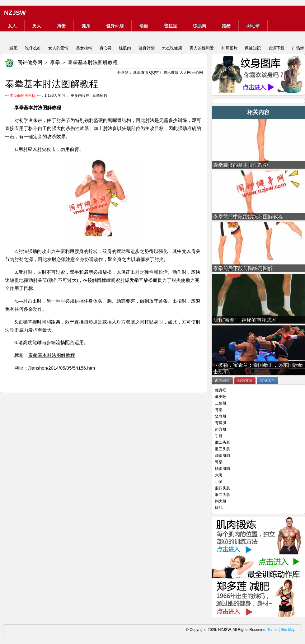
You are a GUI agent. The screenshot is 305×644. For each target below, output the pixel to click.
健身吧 (221, 390)
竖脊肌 (221, 416)
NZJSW (15, 13)
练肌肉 (199, 26)
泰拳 (55, 62)
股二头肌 (223, 495)
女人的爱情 (58, 48)
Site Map (288, 630)
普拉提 (171, 26)
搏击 (61, 26)
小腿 (219, 482)
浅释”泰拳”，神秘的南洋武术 (245, 320)
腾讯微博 (171, 72)
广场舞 (298, 48)
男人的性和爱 (202, 48)
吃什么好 (33, 48)
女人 (12, 26)
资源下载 (276, 48)
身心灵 (106, 48)
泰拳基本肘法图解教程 (52, 355)
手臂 (219, 436)
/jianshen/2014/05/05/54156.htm (62, 368)
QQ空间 (156, 72)
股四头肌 (223, 488)
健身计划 (115, 26)
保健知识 (253, 48)
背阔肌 (221, 423)
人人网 (185, 72)
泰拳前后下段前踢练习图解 (243, 268)
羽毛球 (253, 26)
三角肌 (221, 403)
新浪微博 (141, 72)
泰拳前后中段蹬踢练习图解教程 (248, 217)
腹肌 (219, 508)
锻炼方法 (245, 380)
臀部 (219, 462)
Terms (272, 630)
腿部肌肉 (223, 469)
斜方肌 (221, 429)
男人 (37, 26)
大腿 (219, 475)
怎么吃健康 (172, 48)
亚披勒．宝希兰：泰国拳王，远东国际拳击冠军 (258, 368)
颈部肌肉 (223, 455)
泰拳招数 (100, 96)
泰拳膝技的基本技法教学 (241, 165)
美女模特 (84, 48)
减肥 (13, 48)
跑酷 (226, 26)
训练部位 (222, 380)
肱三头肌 (223, 449)
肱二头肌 (223, 442)
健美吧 (221, 397)
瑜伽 (144, 26)
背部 (219, 410)
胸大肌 (221, 501)
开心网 (197, 72)
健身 (86, 26)
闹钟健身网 (30, 62)
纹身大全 (268, 380)
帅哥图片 (229, 48)
